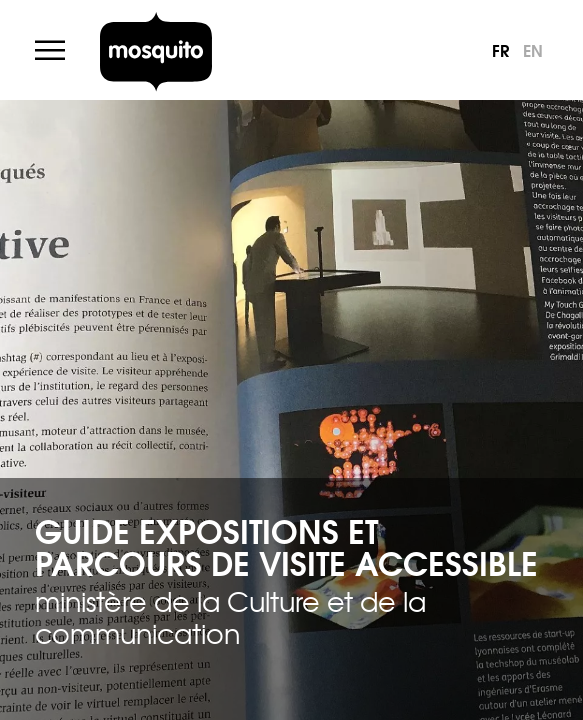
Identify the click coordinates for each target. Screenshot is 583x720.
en (533, 49)
